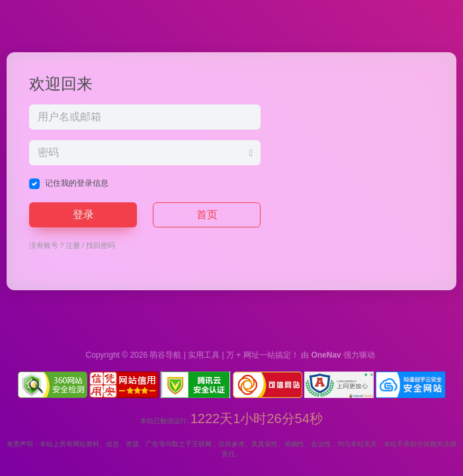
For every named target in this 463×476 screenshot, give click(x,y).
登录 (83, 215)
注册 (73, 245)
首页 (207, 215)
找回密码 (101, 245)
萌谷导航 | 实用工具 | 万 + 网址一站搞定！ (224, 355)
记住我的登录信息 (77, 183)
